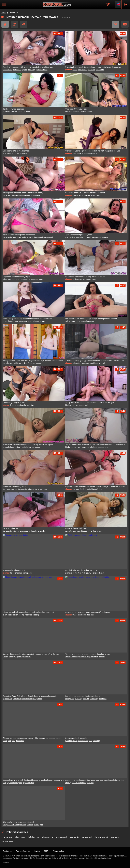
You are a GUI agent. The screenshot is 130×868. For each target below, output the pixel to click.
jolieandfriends (42, 70)
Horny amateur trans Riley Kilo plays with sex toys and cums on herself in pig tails (34, 361)
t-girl (28, 112)
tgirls (20, 112)
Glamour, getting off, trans (14, 403)
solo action (77, 363)
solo (10, 741)
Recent (14, 24)
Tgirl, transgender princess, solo (79, 235)
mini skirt (78, 447)
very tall (102, 363)
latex (90, 741)
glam (84, 447)
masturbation (78, 195)
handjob (13, 447)
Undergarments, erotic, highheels (17, 151)
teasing (20, 363)
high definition (97, 489)
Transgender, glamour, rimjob (15, 570)
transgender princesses (21, 195)
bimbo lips (69, 447)
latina (14, 154)
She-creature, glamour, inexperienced (18, 822)
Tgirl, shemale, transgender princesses (19, 235)
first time (91, 615)
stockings (86, 363)
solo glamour (7, 837)
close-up (36, 615)
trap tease (103, 699)
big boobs (36, 447)
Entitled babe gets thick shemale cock (81, 570)
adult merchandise (79, 783)
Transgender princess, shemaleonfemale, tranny (23, 193)
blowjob (99, 195)
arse (5, 154)
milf (33, 783)
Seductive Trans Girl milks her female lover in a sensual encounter (30, 696)
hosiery (102, 657)
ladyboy (83, 112)
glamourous (20, 837)
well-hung (32, 70)
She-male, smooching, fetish (15, 486)
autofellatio (7, 321)
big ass (84, 531)
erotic (68, 657)
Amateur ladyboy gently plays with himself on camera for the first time (95, 361)
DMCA (37, 851)
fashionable (93, 154)
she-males (24, 531)
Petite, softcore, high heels (76, 528)
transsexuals (83, 70)
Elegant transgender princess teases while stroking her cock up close (32, 738)
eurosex (30, 825)
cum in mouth (85, 279)
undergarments (28, 237)
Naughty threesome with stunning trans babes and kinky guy (28, 67)
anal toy (68, 783)
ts (26, 154)
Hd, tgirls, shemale (11, 528)
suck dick (40, 279)
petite (90, 531)
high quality (86, 573)
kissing (68, 405)
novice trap (94, 699)
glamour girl (86, 837)
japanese (32, 279)
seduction (21, 154)
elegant (36, 321)
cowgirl (42, 321)
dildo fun (27, 363)
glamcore (43, 489)
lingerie (24, 70)
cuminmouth (48, 237)
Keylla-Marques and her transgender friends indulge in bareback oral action (96, 486)
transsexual (8, 70)
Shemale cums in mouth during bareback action (85, 277)
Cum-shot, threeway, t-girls (76, 109)
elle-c (5, 279)
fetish (75, 70)
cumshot (76, 489)
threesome (17, 70)
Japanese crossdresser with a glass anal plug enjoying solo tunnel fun (94, 780)
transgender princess (100, 237)
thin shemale (8, 363)
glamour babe (7, 841)
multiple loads (92, 447)
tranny (94, 279)
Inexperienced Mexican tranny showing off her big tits (88, 612)
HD (125, 24)
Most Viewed (24, 24)
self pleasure (70, 321)
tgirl (24, 112)
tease (5, 741)
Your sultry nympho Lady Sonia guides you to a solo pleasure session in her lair (34, 780)
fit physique (70, 699)
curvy (83, 321)
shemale (87, 195)
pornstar (69, 573)
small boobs (36, 363)
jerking (6, 657)
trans (75, 154)
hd (94, 112)
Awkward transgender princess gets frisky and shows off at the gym (31, 654)
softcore (14, 112)
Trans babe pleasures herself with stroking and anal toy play (28, 444)
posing (21, 615)
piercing (20, 405)
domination (77, 573)
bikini (85, 615)
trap (19, 447)
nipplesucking (12, 489)
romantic (69, 531)
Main (4, 13)
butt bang (79, 699)
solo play (91, 783)
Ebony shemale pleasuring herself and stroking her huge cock (29, 612)
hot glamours (34, 837)
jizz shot (69, 741)
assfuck (32, 531)
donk (79, 154)
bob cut (86, 699)
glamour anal (61, 837)
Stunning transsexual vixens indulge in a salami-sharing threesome (93, 67)
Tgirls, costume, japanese (14, 109)
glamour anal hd (101, 837)
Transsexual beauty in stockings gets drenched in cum (88, 654)
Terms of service (23, 851)
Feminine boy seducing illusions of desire (82, 696)
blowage (36, 195)
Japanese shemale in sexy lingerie (17, 277)
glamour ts (74, 837)
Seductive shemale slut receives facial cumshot (85, 193)
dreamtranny (97, 531)
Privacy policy (58, 851)
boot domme (103, 447)
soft (13, 741)
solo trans (77, 531)
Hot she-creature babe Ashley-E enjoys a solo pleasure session (91, 319)
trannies (76, 112)
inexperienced (8, 825)
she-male (7, 112)
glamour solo (48, 837)
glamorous (90, 321)
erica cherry (28, 321)
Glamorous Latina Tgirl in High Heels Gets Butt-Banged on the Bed (93, 151)
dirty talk (19, 783)
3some (36, 825)
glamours (115, 837)
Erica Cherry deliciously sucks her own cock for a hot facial (27, 319)
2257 (46, 851)
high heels (27, 783)
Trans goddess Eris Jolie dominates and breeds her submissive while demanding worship (96, 444)
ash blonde (94, 363)
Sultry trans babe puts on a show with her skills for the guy (90, 403)
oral (86, 405)
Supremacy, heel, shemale (76, 738)
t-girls (93, 195)
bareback (92, 70)
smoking (96, 741)
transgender (27, 573)
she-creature (13, 279)
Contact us (7, 851)
